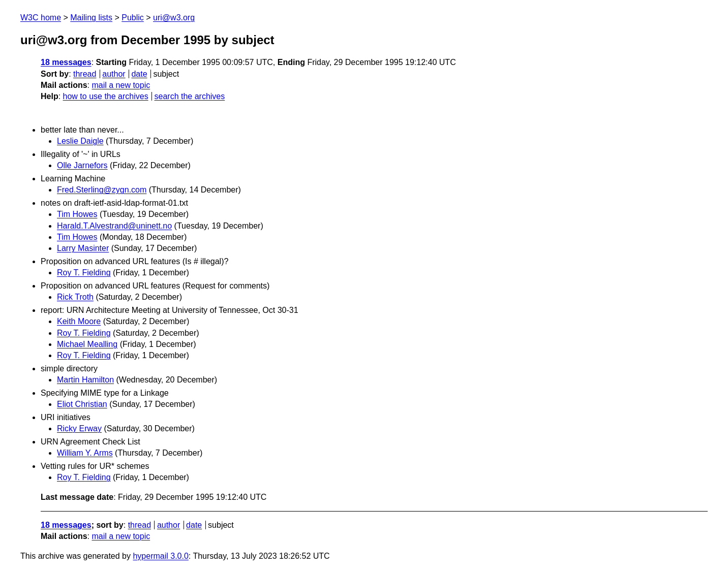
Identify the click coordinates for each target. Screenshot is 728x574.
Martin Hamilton (85, 380)
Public (133, 18)
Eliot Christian (82, 404)
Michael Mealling (87, 344)
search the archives (190, 96)
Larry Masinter (83, 248)
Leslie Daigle (80, 141)
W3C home (41, 18)
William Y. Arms (85, 453)
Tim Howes (77, 214)
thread (85, 74)
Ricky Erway (79, 428)
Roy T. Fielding (84, 273)
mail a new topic (121, 85)
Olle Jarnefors (82, 165)
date (139, 74)
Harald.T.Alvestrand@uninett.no (114, 226)
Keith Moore (79, 321)
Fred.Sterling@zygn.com (102, 190)
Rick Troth (75, 297)
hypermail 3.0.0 (160, 556)
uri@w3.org (174, 18)
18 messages (66, 62)
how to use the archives (106, 96)
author (114, 74)
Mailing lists (91, 18)
